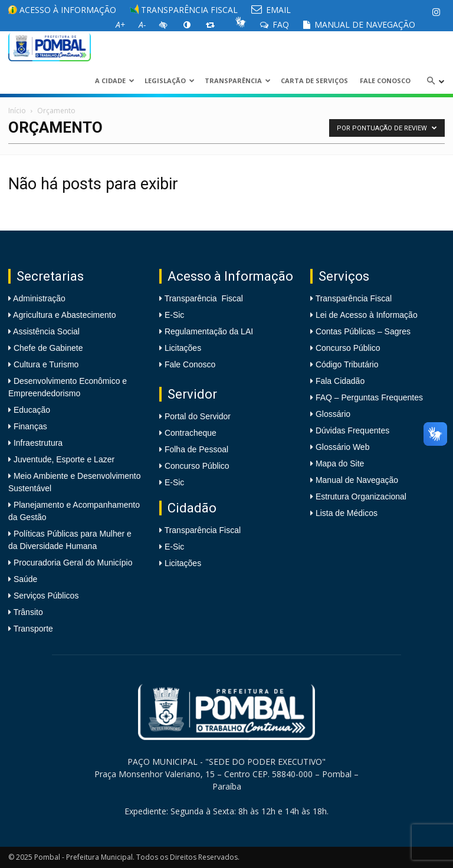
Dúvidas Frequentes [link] (352, 430)
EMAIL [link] (271, 10)
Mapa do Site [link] (340, 463)
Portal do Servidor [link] (198, 416)
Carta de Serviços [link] (314, 80)
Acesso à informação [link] (62, 10)
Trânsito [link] (27, 612)
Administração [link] (38, 298)
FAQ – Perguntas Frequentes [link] (369, 397)
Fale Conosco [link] (385, 80)
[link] (436, 12)
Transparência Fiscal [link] (184, 10)
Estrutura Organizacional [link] (361, 497)
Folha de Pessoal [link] (196, 449)
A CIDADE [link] (115, 80)
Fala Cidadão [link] (340, 381)
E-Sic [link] (174, 315)
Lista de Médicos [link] (347, 513)
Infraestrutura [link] (37, 443)
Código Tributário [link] (347, 364)
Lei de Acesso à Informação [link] (367, 315)
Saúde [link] (24, 579)
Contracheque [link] (191, 433)
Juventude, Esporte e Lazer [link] (63, 459)
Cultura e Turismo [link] (45, 364)
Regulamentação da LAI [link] (209, 331)
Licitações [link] (183, 348)
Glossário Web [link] (343, 447)
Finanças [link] (29, 426)
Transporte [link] (32, 629)
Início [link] (17, 111)
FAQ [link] (275, 24)
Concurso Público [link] (197, 466)
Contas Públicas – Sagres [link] (363, 331)
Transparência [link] (238, 80)
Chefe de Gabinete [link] (47, 348)
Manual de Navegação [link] (359, 24)
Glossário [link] (333, 414)
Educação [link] (31, 410)
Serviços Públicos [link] (45, 596)
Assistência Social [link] (45, 331)
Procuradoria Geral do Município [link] (73, 563)
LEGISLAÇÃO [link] (170, 80)
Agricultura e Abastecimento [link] (63, 315)
